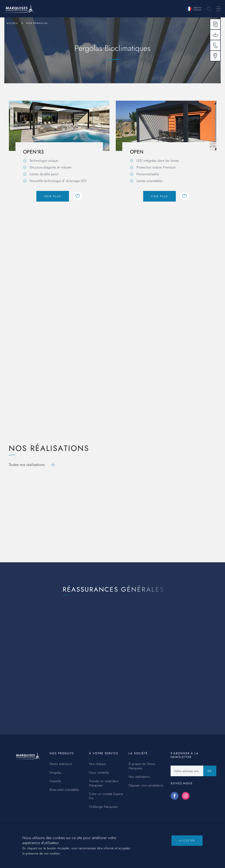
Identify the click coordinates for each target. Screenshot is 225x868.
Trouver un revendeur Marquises (104, 783)
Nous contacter (99, 773)
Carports (55, 781)
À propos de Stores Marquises (142, 766)
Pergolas (55, 773)
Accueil (12, 23)
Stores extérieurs (61, 764)
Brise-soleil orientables (64, 790)
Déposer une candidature (146, 786)
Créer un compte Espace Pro (106, 796)
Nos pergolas (37, 23)
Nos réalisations (139, 777)
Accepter (187, 844)
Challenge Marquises (103, 807)
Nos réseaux (97, 764)
